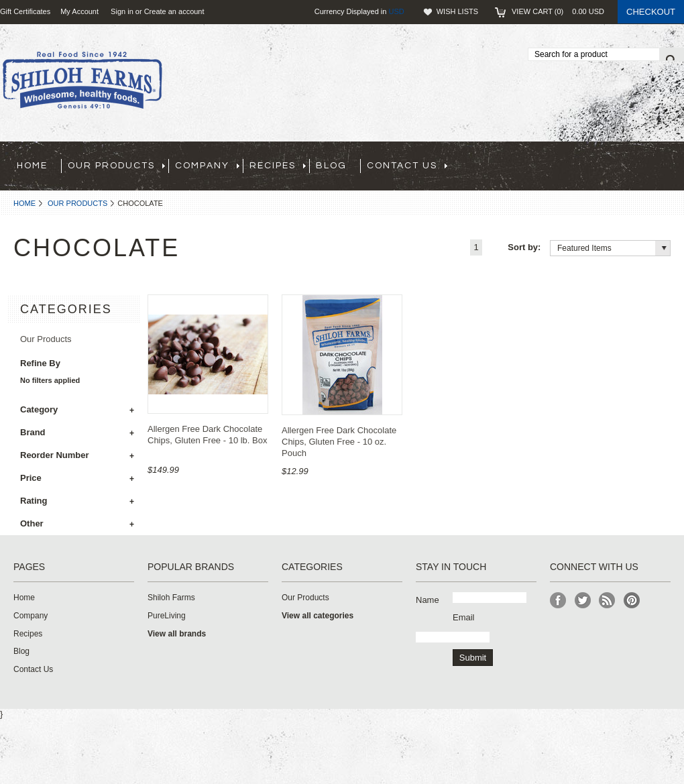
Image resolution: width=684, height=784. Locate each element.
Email (464, 617)
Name (427, 600)
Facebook (558, 601)
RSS (607, 601)
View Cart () (558, 11)
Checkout (651, 12)
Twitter (583, 601)
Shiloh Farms (171, 598)
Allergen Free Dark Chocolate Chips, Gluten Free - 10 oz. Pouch (339, 442)
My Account (79, 11)
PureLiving (167, 616)
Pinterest (632, 601)
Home (24, 203)
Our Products (77, 203)
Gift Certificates (25, 11)
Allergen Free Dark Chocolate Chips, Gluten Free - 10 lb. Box (207, 435)
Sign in (122, 11)
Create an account (174, 11)
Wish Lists (457, 11)
